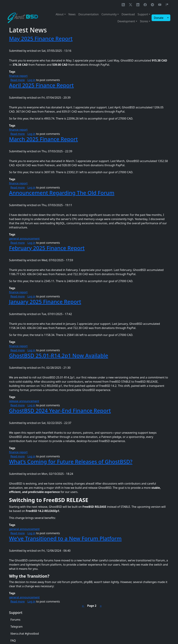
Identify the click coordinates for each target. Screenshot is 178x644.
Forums (15, 620)
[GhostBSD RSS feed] (123, 5)
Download (128, 14)
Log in (31, 80)
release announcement (24, 401)
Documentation (89, 14)
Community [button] (109, 14)
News (72, 14)
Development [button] (126, 21)
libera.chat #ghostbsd (25, 634)
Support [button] (143, 14)
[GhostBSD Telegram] (152, 5)
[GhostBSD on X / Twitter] (131, 5)
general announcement (24, 239)
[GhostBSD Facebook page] (145, 5)
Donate (159, 18)
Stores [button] (144, 21)
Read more (18, 80)
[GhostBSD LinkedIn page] (138, 5)
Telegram (17, 627)
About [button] (60, 14)
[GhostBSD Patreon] (167, 5)
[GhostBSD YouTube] (160, 5)
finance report (18, 76)
